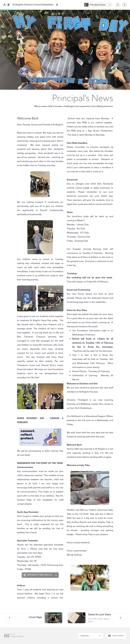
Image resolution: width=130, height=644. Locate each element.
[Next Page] (125, 5)
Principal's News (98, 5)
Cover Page (35, 617)
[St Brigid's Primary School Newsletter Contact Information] (57, 5)
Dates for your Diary (100, 615)
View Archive (116, 636)
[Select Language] (91, 636)
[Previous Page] (118, 5)
